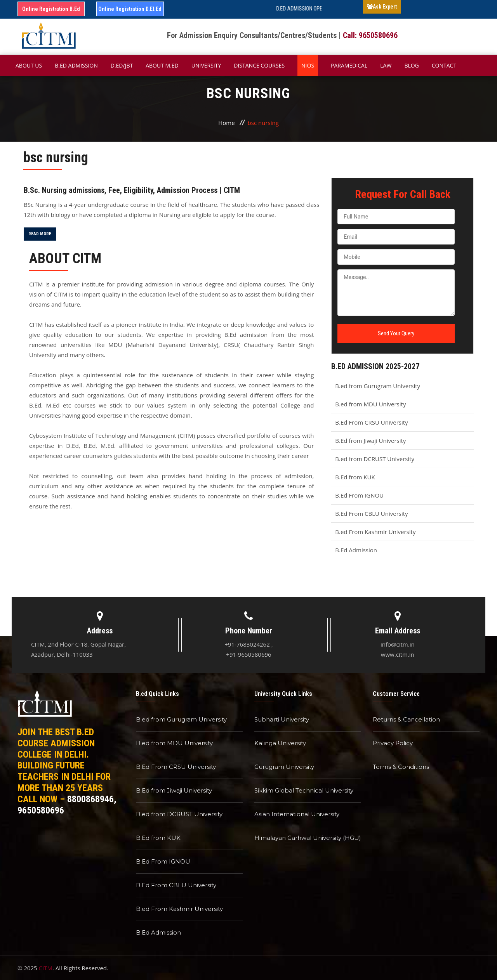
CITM (46, 968)
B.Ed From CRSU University (371, 422)
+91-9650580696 (248, 654)
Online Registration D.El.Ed (130, 9)
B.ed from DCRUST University (375, 459)
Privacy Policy (393, 743)
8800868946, (92, 799)
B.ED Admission (76, 65)
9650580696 (41, 810)
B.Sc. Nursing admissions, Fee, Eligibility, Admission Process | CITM (132, 190)
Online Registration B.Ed (51, 9)
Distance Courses (259, 65)
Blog (411, 65)
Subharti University (282, 719)
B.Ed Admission (356, 550)
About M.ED (162, 65)
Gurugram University (284, 767)
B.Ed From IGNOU (359, 495)
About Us (29, 65)
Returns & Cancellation (406, 719)
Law (386, 65)
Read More (40, 234)
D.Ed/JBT (122, 65)
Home (226, 123)
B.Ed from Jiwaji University (370, 441)
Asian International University (297, 814)
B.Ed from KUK (355, 477)
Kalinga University (280, 743)
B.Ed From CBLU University (371, 513)
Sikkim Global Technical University (304, 790)
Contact (444, 65)
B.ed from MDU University (370, 404)
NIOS (308, 65)
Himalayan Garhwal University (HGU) (308, 838)
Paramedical (349, 65)
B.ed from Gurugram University (378, 386)
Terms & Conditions (401, 767)
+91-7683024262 (247, 644)
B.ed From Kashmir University (375, 532)
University (206, 65)
